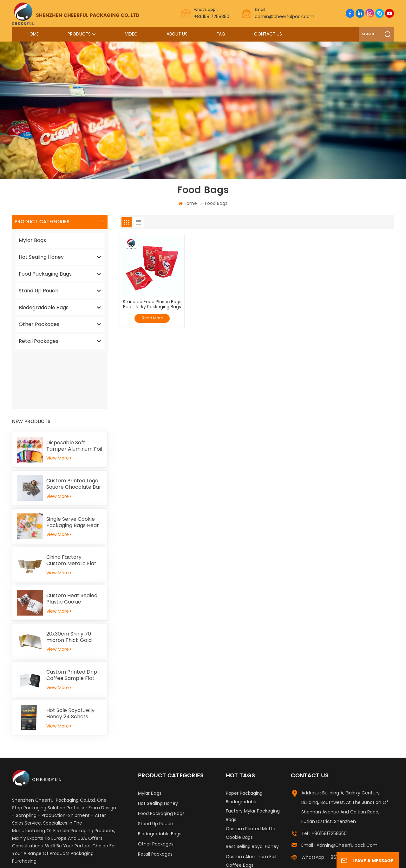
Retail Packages (39, 341)
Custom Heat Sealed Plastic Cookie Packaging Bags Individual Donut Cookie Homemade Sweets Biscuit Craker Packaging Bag (73, 542)
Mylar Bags (32, 240)
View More (59, 401)
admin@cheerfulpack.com (285, 13)
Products (79, 34)
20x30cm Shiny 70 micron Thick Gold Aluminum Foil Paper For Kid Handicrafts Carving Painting (72, 581)
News (297, 849)
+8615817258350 (212, 13)
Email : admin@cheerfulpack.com (339, 789)
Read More (152, 318)
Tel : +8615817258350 (324, 777)
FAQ (221, 34)
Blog (282, 849)
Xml (310, 849)
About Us (177, 34)
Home (33, 34)
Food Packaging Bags (45, 274)
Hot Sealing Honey (41, 257)
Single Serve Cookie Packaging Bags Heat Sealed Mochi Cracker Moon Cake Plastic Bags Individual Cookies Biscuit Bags (74, 466)
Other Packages (39, 324)
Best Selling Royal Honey (252, 790)
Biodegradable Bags (44, 307)
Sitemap (265, 849)
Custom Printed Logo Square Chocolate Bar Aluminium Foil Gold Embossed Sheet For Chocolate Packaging (74, 427)
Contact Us (268, 34)
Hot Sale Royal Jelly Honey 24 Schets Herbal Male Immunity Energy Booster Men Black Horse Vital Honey (74, 657)
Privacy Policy (333, 849)
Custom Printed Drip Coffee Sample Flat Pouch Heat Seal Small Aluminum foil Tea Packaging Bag (74, 619)
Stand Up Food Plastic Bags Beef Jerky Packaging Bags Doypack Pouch (152, 305)
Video (131, 34)
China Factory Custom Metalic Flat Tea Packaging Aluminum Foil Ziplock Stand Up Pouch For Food (73, 504)
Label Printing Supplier (63, 849)
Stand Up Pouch (39, 291)
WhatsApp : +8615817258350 (332, 801)
